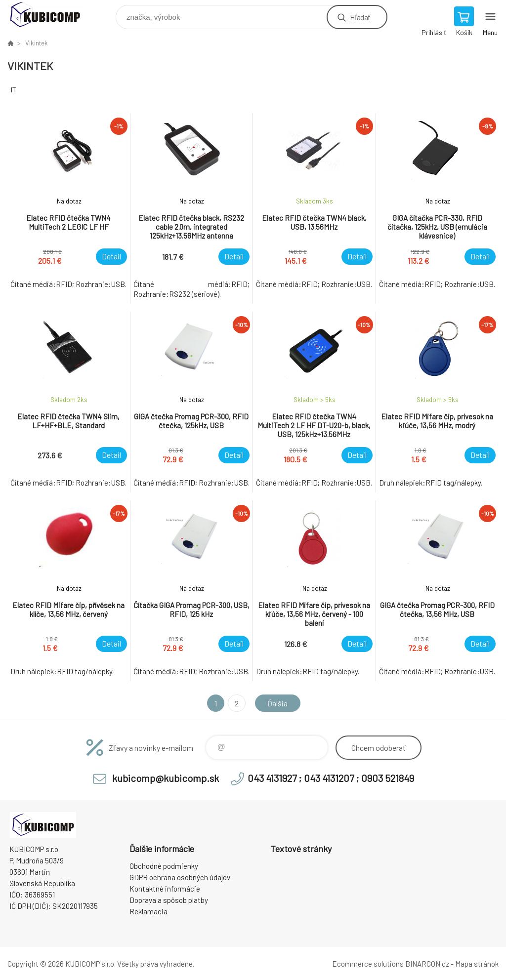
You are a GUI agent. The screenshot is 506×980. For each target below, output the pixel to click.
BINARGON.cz (427, 964)
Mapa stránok (477, 964)
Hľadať (360, 17)
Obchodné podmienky (164, 866)
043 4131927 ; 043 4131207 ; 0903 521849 (331, 778)
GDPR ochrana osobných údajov (180, 877)
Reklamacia (148, 911)
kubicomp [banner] (51, 15)
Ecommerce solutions (368, 964)
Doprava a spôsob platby (169, 900)
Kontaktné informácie (165, 889)
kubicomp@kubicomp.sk (166, 778)
